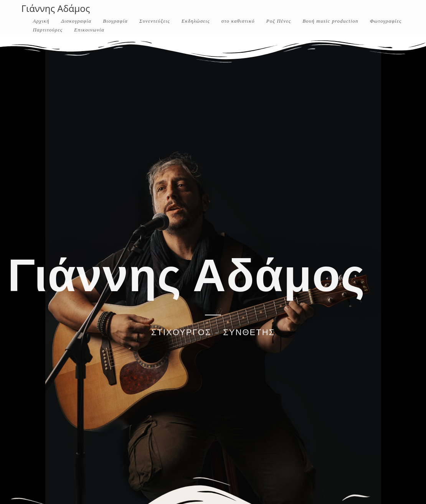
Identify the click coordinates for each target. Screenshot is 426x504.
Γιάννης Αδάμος (56, 8)
